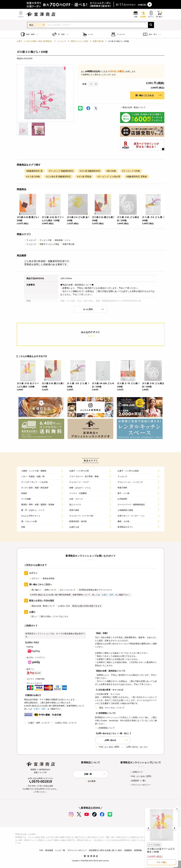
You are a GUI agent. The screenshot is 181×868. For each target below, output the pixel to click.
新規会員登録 (47, 578)
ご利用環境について (105, 728)
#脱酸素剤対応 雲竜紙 (137, 177)
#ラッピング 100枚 (131, 171)
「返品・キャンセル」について (110, 708)
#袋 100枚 (111, 171)
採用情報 (138, 850)
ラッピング (62, 41)
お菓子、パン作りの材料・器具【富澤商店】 (35, 41)
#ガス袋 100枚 (33, 177)
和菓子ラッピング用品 (80, 41)
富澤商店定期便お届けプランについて (94, 590)
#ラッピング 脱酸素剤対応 (61, 171)
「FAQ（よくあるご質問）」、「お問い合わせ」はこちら (121, 747)
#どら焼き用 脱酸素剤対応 (58, 177)
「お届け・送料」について (37, 723)
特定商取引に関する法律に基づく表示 (105, 850)
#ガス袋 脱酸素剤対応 (90, 171)
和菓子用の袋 (98, 41)
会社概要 (91, 781)
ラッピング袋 (44, 240)
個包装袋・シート (61, 240)
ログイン (34, 578)
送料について (49, 590)
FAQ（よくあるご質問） (141, 776)
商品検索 (49, 850)
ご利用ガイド (136, 772)
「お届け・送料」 (107, 595)
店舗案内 (128, 850)
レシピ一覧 (60, 850)
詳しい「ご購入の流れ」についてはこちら (49, 616)
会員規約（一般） (138, 781)
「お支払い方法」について (64, 723)
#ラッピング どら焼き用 (109, 177)
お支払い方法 (63, 606)
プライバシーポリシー (140, 785)
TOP (41, 850)
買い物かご (35, 590)
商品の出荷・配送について (133, 107)
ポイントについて (66, 590)
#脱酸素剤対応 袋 (34, 171)
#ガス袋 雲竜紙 (84, 177)
